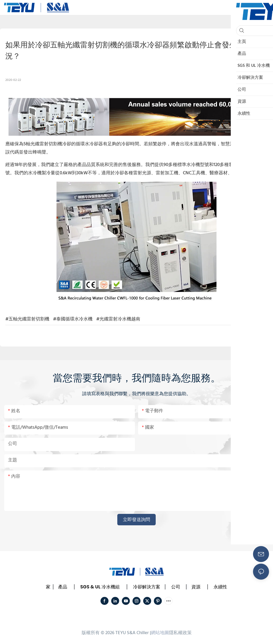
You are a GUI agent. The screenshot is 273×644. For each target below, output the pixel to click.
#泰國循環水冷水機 (73, 319)
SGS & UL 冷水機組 (100, 587)
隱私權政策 (180, 633)
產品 (63, 587)
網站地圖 (160, 633)
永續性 (220, 587)
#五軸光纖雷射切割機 (27, 319)
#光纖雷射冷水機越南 (118, 319)
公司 (176, 587)
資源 (196, 587)
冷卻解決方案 (147, 587)
